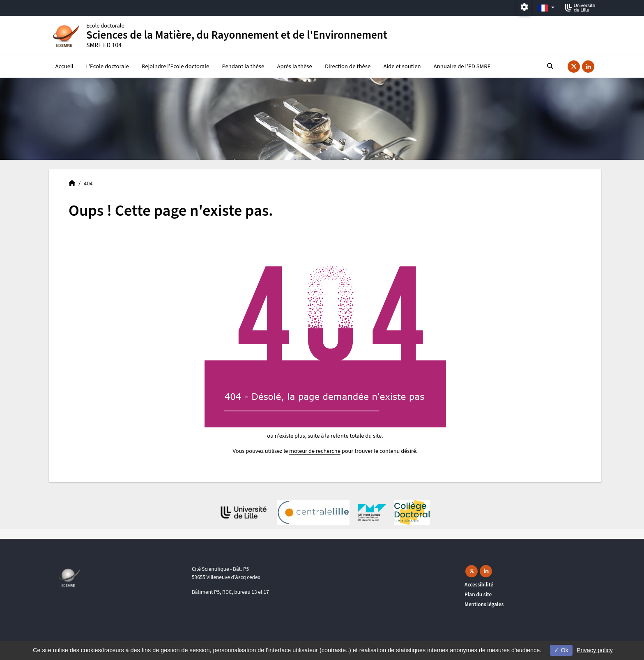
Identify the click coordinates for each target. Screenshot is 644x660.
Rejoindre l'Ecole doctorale (175, 66)
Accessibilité (479, 585)
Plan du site (478, 594)
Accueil (64, 66)
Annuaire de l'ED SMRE (462, 66)
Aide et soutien (402, 66)
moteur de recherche (315, 451)
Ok (561, 650)
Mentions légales (484, 604)
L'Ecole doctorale (108, 66)
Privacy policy (595, 650)
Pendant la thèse (243, 66)
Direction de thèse (348, 66)
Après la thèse (294, 66)
